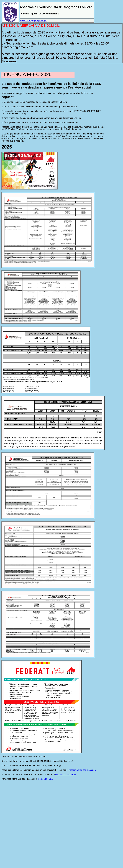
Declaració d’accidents (66, 774)
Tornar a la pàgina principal (34, 21)
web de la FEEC (45, 779)
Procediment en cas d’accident (82, 770)
